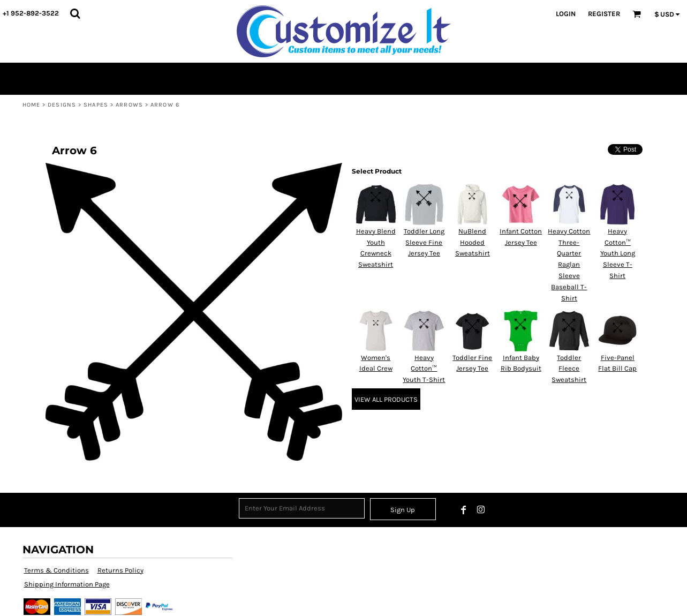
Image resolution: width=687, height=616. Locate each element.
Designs (62, 105)
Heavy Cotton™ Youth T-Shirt (424, 369)
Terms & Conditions (56, 570)
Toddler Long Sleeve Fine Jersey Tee (424, 242)
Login (566, 14)
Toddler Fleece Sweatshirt (569, 369)
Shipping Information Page (67, 584)
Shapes (96, 105)
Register (604, 14)
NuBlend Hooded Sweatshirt (473, 242)
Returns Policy (120, 570)
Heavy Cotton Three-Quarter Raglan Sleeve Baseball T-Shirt (569, 265)
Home (31, 105)
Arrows (129, 105)
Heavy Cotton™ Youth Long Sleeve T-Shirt (618, 253)
